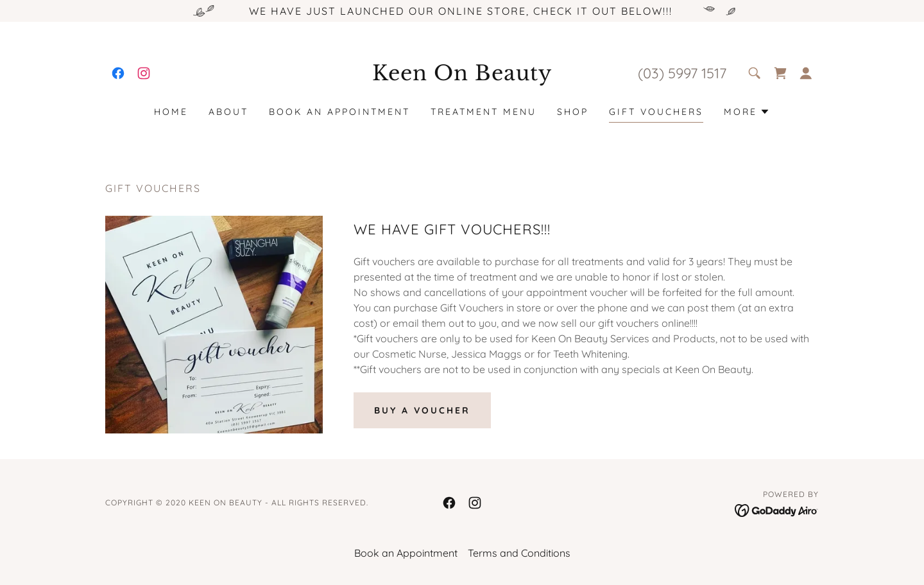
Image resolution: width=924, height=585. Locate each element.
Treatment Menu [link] (483, 112)
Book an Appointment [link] (339, 112)
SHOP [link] (573, 112)
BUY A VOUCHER (422, 410)
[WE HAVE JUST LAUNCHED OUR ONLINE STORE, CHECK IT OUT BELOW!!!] (462, 11)
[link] (118, 73)
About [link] (228, 112)
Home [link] (171, 112)
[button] (806, 73)
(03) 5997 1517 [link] (682, 73)
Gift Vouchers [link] (656, 112)
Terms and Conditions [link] (519, 553)
